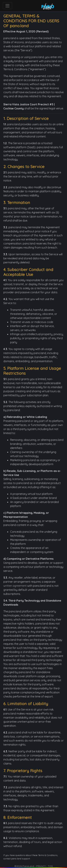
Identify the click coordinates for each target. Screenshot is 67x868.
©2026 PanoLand (24, 866)
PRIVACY (41, 866)
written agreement (15, 586)
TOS (50, 866)
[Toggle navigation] (7, 6)
